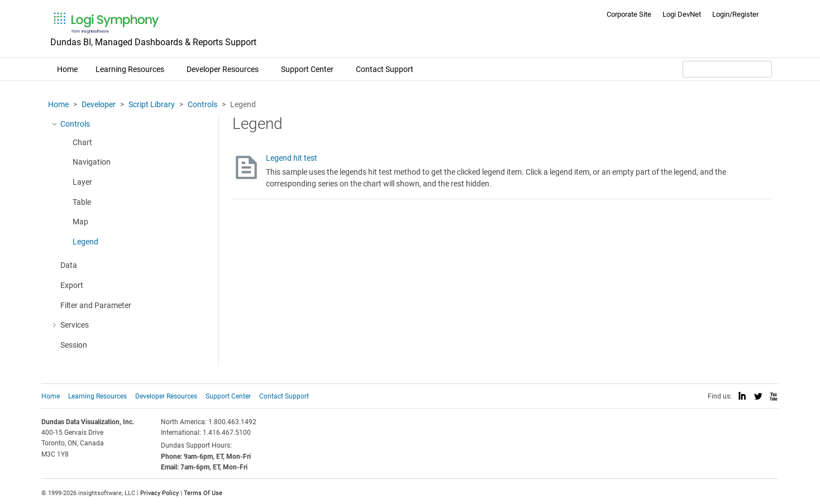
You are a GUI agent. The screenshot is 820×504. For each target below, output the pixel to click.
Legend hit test (292, 158)
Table (82, 202)
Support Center (307, 69)
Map (80, 222)
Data (69, 265)
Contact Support (385, 69)
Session (74, 345)
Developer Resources (223, 69)
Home (67, 69)
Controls (202, 104)
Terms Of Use (203, 493)
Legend (85, 242)
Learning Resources (130, 69)
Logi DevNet (682, 14)
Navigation (92, 162)
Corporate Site (629, 14)
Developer (99, 104)
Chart (82, 142)
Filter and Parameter (96, 305)
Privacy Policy (159, 493)
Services (75, 325)
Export (72, 285)
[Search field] (727, 69)
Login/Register (735, 14)
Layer (82, 182)
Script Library (152, 104)
